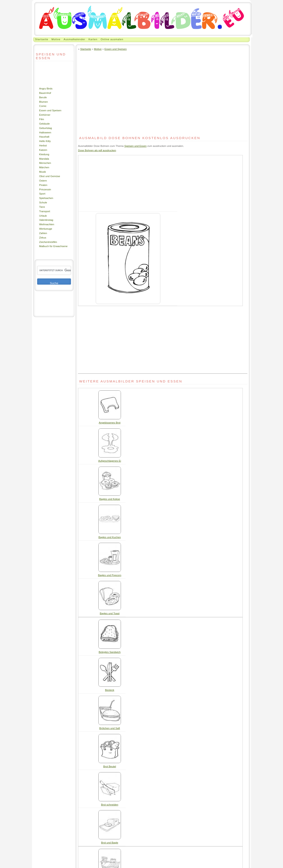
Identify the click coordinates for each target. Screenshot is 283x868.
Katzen (43, 150)
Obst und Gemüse (50, 176)
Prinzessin (45, 189)
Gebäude (44, 124)
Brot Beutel (110, 766)
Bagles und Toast (110, 613)
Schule (43, 202)
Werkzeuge (46, 229)
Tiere (42, 207)
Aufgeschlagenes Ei (110, 461)
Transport (45, 211)
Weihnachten (47, 224)
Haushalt (44, 137)
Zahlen (43, 233)
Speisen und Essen (135, 146)
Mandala (44, 159)
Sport (42, 194)
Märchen (44, 167)
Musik (42, 172)
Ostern (43, 181)
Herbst (43, 145)
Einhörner (45, 115)
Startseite (42, 39)
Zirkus (43, 237)
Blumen (44, 102)
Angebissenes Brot (110, 423)
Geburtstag (46, 128)
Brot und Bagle (110, 842)
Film (42, 119)
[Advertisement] (48, 74)
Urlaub (43, 216)
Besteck (110, 690)
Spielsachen (46, 198)
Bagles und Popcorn (110, 575)
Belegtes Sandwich (110, 652)
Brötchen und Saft (110, 728)
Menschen (45, 163)
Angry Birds (46, 88)
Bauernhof (45, 93)
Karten (93, 39)
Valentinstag (46, 220)
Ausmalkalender (75, 39)
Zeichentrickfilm (48, 242)
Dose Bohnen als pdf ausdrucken (97, 150)
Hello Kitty (45, 141)
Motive (56, 39)
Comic (43, 106)
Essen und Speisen (50, 110)
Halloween (45, 132)
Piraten (43, 185)
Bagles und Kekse (110, 499)
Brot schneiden (110, 805)
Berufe (43, 97)
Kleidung (44, 154)
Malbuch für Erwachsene (53, 246)
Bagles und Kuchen (110, 537)
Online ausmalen (112, 39)
